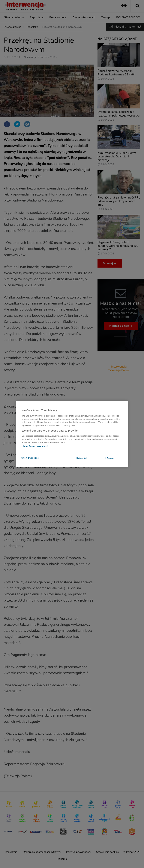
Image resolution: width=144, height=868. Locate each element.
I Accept (110, 458)
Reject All (82, 458)
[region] (72, 434)
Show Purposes (30, 458)
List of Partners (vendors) (35, 446)
